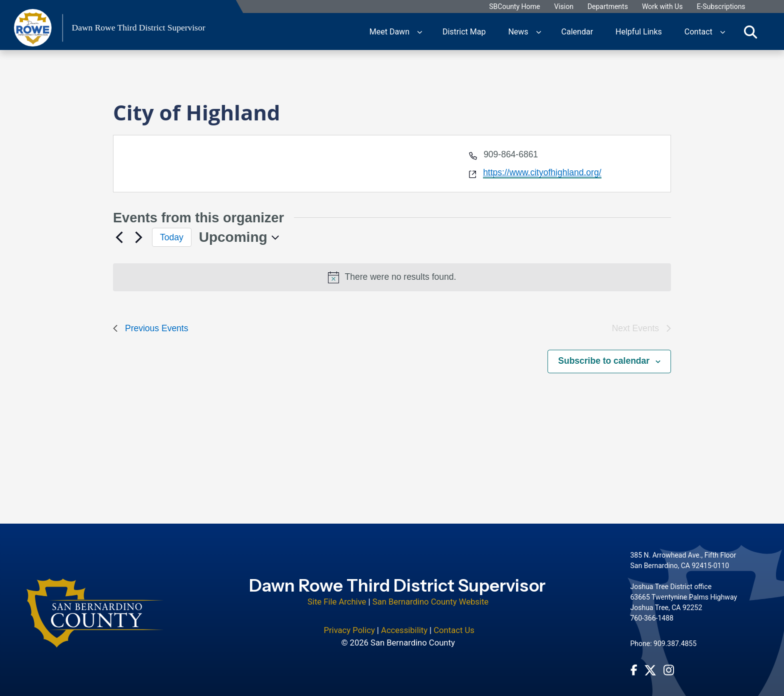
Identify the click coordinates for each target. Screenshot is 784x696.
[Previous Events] (119, 237)
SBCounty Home (514, 7)
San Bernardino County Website (430, 595)
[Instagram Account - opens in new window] (669, 664)
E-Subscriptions (721, 7)
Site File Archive (337, 595)
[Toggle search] (750, 31)
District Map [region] (464, 31)
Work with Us (662, 7)
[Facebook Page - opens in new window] (634, 664)
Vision (564, 7)
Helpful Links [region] (639, 31)
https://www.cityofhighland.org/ (542, 172)
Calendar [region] (577, 31)
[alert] (392, 277)
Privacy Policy (349, 624)
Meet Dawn (389, 31)
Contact (698, 31)
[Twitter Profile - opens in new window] (650, 664)
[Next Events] (138, 237)
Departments (608, 7)
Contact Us (454, 624)
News (518, 31)
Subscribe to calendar (604, 361)
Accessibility (404, 624)
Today (172, 237)
